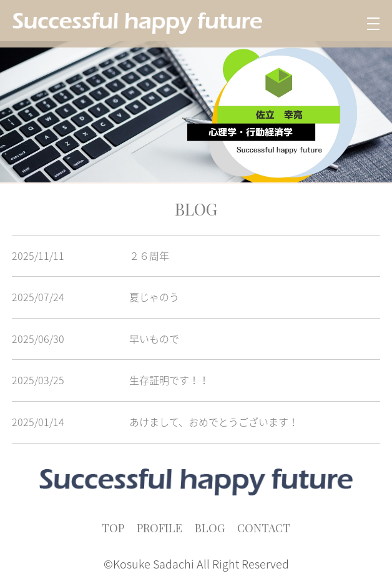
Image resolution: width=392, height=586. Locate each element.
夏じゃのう (154, 297)
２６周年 (149, 256)
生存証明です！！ (169, 380)
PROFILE (159, 528)
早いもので (154, 339)
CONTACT (264, 528)
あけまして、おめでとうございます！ (214, 422)
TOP (113, 528)
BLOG (210, 528)
